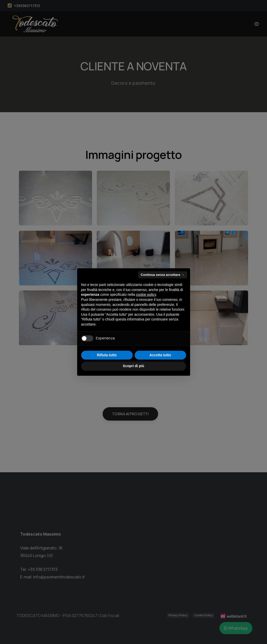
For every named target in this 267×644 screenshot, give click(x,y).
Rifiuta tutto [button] (107, 355)
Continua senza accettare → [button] (162, 275)
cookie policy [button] (146, 295)
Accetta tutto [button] (160, 355)
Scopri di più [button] (133, 366)
